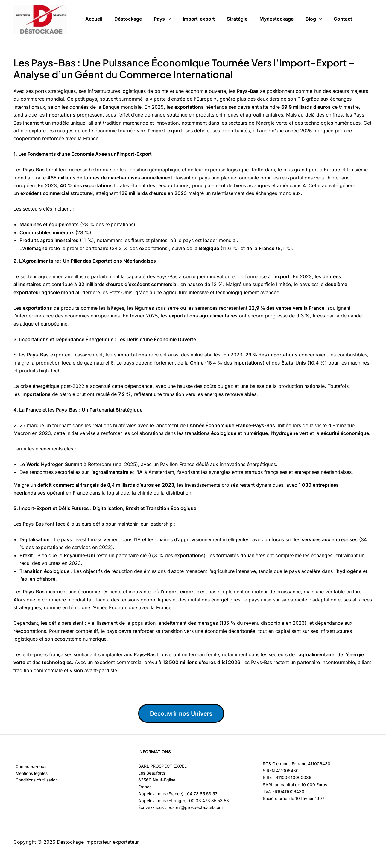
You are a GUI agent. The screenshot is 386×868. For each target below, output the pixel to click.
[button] (168, 18)
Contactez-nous (29, 767)
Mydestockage (276, 18)
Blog (314, 18)
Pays (162, 18)
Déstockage (128, 18)
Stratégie (237, 18)
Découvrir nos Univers (183, 713)
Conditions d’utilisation (35, 780)
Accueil (94, 18)
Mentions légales (30, 774)
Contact (343, 18)
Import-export (199, 18)
